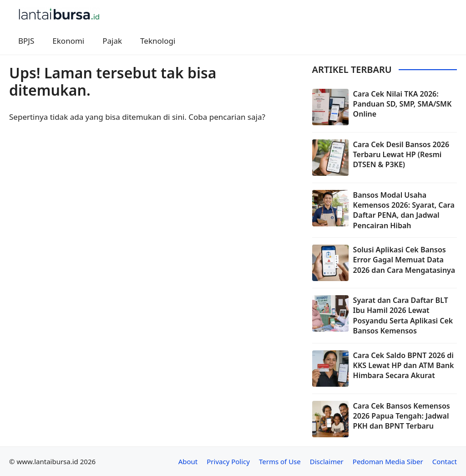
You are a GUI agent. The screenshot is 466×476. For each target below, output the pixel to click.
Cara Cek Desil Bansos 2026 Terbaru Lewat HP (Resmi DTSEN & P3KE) (401, 155)
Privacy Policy (228, 461)
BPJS (26, 41)
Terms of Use (280, 461)
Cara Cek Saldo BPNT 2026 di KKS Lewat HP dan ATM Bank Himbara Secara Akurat (404, 366)
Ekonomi (68, 41)
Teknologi (158, 41)
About (188, 461)
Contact (445, 461)
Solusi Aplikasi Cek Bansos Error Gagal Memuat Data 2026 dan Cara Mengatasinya (404, 260)
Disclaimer (327, 461)
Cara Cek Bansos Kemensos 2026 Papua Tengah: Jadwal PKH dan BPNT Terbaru (402, 416)
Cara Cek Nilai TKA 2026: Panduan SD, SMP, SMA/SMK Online (403, 104)
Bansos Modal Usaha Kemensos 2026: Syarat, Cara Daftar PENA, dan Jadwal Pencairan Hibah (404, 210)
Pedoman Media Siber (388, 461)
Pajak (112, 41)
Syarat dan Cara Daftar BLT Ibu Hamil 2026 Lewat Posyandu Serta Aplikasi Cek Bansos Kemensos (403, 315)
